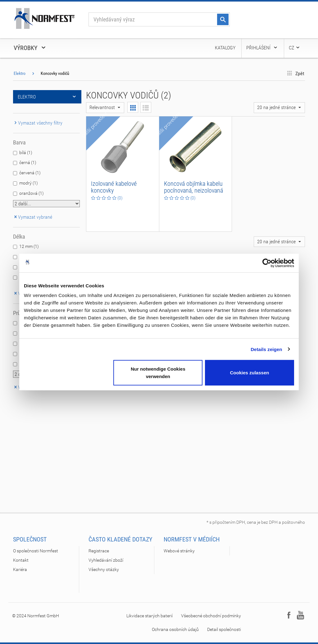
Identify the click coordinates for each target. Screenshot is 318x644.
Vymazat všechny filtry (38, 123)
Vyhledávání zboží (106, 560)
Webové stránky (179, 551)
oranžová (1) (32, 193)
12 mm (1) (29, 246)
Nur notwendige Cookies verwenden (158, 373)
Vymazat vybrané (33, 217)
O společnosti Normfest (36, 551)
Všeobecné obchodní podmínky (211, 616)
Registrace (99, 551)
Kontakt (21, 560)
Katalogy (225, 48)
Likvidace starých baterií (150, 616)
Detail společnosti (224, 629)
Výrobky (30, 48)
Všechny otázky (104, 569)
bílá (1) (26, 153)
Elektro (20, 73)
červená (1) (30, 173)
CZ (295, 48)
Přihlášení (262, 48)
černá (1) (28, 162)
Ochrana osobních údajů (175, 629)
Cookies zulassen (250, 373)
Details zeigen (266, 349)
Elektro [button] (47, 97)
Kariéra (20, 569)
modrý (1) (29, 183)
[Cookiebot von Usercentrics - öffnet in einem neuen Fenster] (267, 263)
